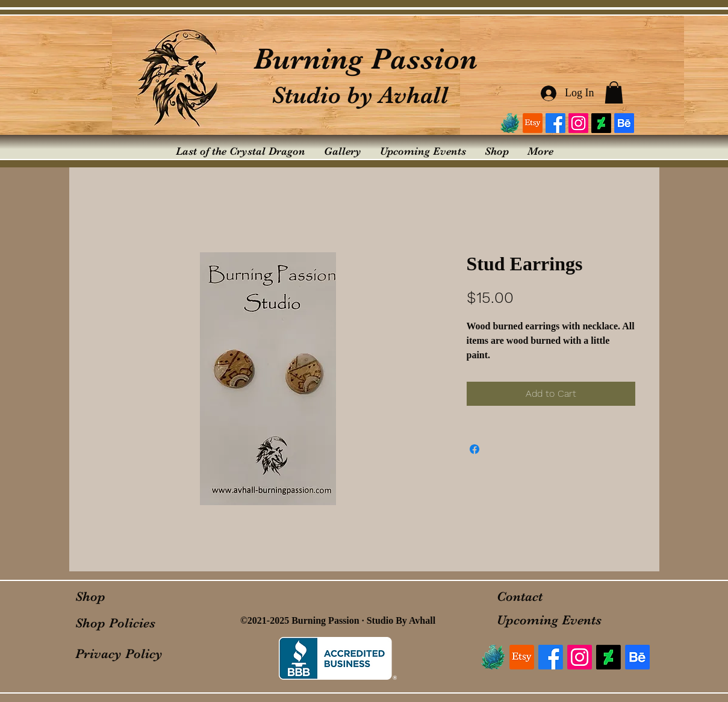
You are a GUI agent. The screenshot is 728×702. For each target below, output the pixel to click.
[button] (614, 92)
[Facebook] (555, 123)
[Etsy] (533, 123)
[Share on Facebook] (474, 449)
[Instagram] (578, 123)
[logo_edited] (510, 123)
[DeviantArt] (601, 123)
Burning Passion (366, 59)
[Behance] (624, 123)
